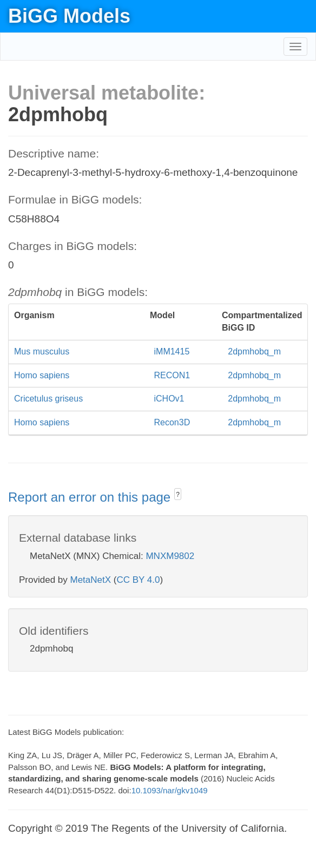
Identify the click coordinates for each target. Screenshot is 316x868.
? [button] (178, 495)
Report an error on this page (91, 497)
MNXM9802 (170, 556)
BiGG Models (69, 16)
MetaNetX (91, 580)
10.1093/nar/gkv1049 (170, 790)
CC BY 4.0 (138, 580)
